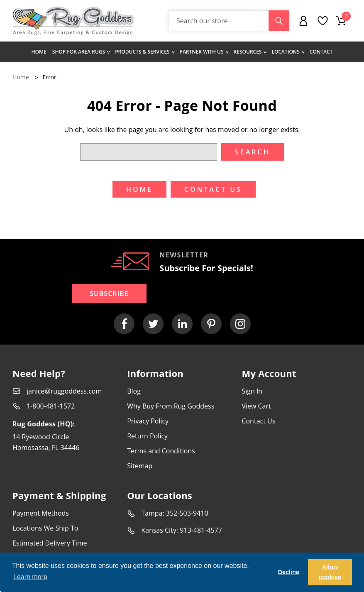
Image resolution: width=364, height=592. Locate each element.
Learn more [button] (30, 577)
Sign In (252, 391)
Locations (287, 52)
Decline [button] (289, 572)
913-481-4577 (201, 530)
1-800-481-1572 (51, 406)
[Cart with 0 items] (341, 21)
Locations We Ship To (45, 528)
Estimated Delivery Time (50, 543)
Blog (134, 391)
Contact (321, 52)
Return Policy (147, 436)
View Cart (256, 406)
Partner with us (204, 52)
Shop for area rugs (81, 52)
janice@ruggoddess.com (64, 391)
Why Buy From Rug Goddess (171, 406)
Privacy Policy (148, 421)
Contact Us (258, 421)
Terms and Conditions (161, 451)
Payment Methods (41, 513)
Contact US (213, 189)
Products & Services (144, 52)
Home (39, 52)
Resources (250, 52)
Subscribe (109, 294)
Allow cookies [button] (330, 572)
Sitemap (140, 466)
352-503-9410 (187, 513)
